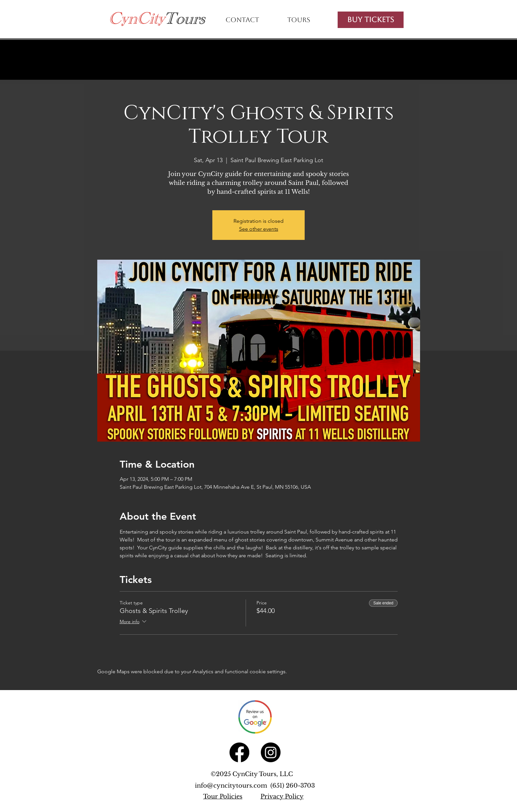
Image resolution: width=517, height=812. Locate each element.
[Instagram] (271, 752)
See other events (259, 229)
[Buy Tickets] (371, 20)
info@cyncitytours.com (233, 786)
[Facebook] (239, 752)
